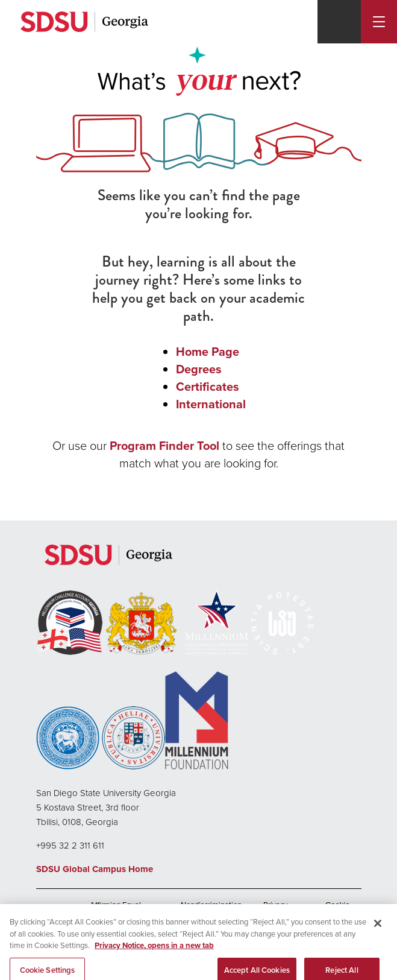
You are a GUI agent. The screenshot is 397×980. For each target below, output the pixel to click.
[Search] (339, 22)
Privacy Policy (275, 909)
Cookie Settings (338, 909)
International (211, 404)
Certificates (208, 387)
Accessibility (57, 909)
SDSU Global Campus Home (95, 869)
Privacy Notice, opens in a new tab (154, 952)
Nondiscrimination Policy (211, 909)
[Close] (378, 930)
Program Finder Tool (164, 446)
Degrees (199, 369)
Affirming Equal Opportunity (115, 909)
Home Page (208, 352)
